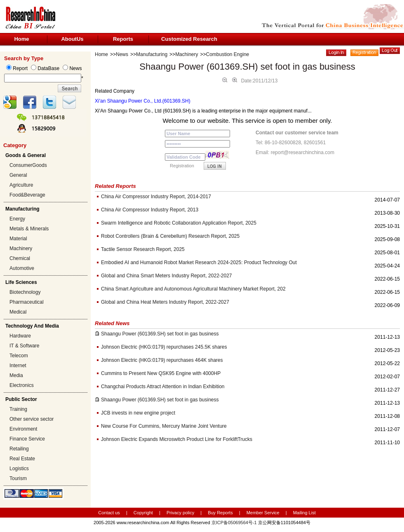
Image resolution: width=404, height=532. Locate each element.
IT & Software (24, 346)
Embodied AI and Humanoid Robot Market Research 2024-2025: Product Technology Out (199, 262)
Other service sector (32, 419)
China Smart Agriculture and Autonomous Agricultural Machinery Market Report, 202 (193, 289)
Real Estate (22, 459)
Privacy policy (181, 513)
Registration (182, 166)
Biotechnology (25, 292)
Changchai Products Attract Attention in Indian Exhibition (163, 387)
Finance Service (27, 439)
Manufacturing (152, 54)
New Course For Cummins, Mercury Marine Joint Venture (164, 426)
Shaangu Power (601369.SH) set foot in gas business (160, 334)
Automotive (22, 268)
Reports (123, 39)
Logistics (19, 469)
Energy (17, 219)
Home (21, 39)
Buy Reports (220, 513)
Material (18, 239)
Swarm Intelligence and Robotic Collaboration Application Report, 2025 (179, 223)
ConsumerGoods (28, 165)
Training (18, 409)
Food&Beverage (27, 195)
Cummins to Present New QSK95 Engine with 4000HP (161, 373)
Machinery (21, 248)
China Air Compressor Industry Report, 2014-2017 (156, 197)
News (122, 54)
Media (16, 375)
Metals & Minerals (29, 229)
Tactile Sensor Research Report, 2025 (143, 249)
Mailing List (304, 513)
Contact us (109, 513)
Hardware (20, 336)
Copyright (143, 513)
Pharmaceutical (27, 302)
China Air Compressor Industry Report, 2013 (150, 210)
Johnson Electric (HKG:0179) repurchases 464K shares (162, 360)
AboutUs (72, 39)
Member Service (263, 513)
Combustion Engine (228, 54)
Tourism (18, 478)
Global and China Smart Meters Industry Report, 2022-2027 (167, 276)
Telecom (19, 356)
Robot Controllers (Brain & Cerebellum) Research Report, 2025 (170, 236)
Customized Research (189, 39)
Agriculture (21, 185)
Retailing (19, 449)
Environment (23, 429)
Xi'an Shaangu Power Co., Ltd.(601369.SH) (143, 101)
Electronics (22, 385)
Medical (18, 312)
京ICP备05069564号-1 (234, 523)
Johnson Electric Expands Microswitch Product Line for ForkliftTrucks (177, 439)
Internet (18, 366)
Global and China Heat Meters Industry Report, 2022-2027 (165, 302)
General (18, 175)
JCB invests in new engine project (138, 413)
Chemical (20, 258)
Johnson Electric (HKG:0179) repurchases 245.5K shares (164, 347)
